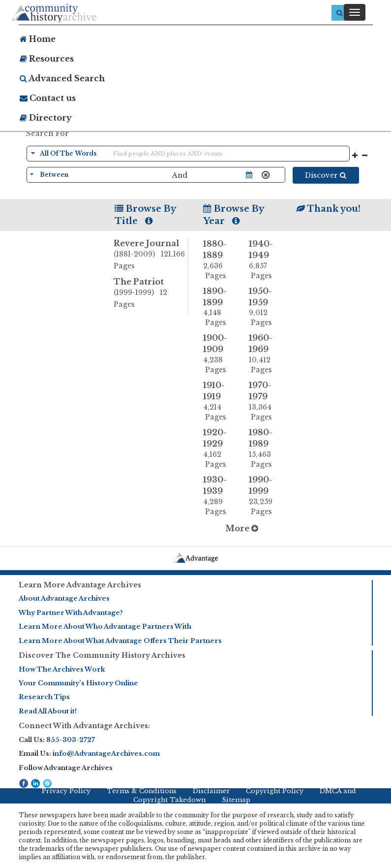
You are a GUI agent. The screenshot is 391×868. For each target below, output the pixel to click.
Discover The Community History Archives (102, 655)
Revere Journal (151, 255)
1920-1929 (219, 448)
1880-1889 (219, 260)
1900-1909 (219, 354)
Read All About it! (48, 711)
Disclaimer (211, 791)
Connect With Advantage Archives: (84, 726)
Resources (47, 59)
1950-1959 (265, 307)
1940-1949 (265, 260)
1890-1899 (219, 307)
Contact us (48, 98)
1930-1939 (219, 496)
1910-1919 (219, 401)
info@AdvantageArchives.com (106, 754)
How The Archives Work (62, 669)
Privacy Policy (66, 791)
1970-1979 (265, 401)
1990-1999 (265, 496)
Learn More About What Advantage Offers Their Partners (120, 641)
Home (38, 39)
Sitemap (236, 800)
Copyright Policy (275, 791)
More (242, 528)
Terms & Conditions (142, 791)
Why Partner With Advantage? (71, 613)
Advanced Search (62, 78)
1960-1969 (265, 354)
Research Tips (44, 697)
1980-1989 (265, 448)
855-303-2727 (71, 740)
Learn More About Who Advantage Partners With (105, 627)
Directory (46, 118)
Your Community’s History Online (78, 683)
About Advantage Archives (64, 598)
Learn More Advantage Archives (80, 585)
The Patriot (151, 293)
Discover (326, 175)
